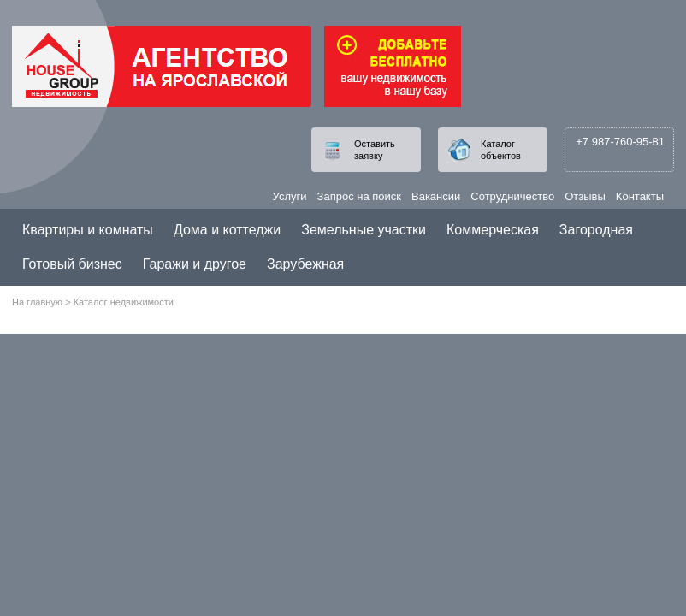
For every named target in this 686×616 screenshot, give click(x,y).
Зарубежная (305, 264)
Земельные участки (364, 230)
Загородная (596, 230)
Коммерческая (493, 230)
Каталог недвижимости (124, 302)
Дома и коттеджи (227, 230)
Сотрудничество (512, 196)
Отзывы (585, 196)
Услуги (290, 196)
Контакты (640, 196)
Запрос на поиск (359, 196)
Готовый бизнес (72, 264)
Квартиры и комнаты (88, 230)
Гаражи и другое (195, 264)
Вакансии (436, 196)
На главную (37, 302)
